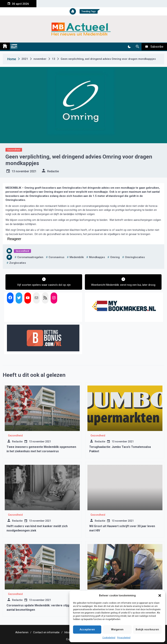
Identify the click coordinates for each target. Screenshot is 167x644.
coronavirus (56, 257)
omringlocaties (135, 257)
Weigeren (117, 629)
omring (115, 257)
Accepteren (87, 629)
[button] (160, 595)
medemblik (77, 257)
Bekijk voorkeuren (147, 629)
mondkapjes (97, 257)
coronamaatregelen (30, 257)
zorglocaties (18, 263)
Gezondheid (14, 150)
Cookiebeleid (109, 638)
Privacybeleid (124, 638)
